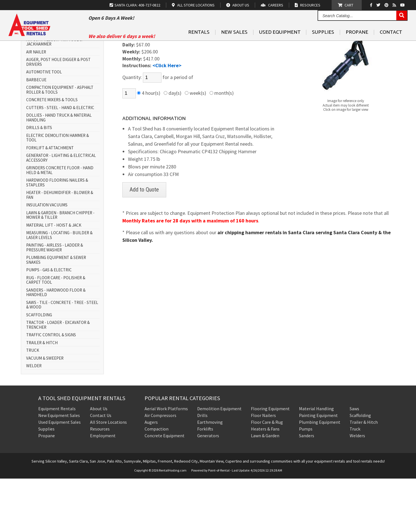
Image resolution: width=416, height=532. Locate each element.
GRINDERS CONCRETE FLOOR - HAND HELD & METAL (60, 224)
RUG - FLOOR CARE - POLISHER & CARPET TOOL (56, 334)
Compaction (157, 482)
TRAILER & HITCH (42, 396)
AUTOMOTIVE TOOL (44, 126)
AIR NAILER (36, 106)
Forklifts (205, 482)
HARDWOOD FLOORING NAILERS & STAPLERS (57, 236)
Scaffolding (360, 469)
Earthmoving (210, 475)
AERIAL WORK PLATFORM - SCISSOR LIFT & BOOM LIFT (63, 83)
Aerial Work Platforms (166, 462)
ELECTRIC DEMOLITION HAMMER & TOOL (58, 191)
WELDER (34, 420)
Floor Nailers (263, 469)
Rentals (199, 45)
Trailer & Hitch (364, 475)
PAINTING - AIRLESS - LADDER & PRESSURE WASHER (55, 301)
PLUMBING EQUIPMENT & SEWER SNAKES (56, 314)
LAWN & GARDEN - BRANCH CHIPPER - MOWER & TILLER (60, 269)
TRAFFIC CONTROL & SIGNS (51, 389)
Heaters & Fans (265, 482)
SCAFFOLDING (39, 368)
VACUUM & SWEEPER (45, 412)
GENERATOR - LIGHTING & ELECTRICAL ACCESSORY (61, 212)
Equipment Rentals (57, 462)
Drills (202, 469)
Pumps (306, 482)
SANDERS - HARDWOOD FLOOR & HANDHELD (56, 346)
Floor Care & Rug (267, 475)
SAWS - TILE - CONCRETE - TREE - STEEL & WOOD (62, 358)
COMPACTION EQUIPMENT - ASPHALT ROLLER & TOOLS (60, 144)
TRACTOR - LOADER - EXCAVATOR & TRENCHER (58, 379)
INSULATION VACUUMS (47, 259)
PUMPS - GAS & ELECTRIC (49, 324)
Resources (100, 482)
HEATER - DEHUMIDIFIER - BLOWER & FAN (60, 249)
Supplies (323, 45)
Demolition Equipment (219, 462)
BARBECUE (36, 133)
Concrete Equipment (165, 489)
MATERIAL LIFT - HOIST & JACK (54, 279)
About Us (99, 462)
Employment (103, 489)
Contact (391, 45)
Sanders (307, 489)
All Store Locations (108, 475)
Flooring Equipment (270, 462)
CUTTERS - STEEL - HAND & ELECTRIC (60, 161)
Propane (357, 45)
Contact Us (101, 469)
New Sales (234, 45)
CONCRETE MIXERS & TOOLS (52, 154)
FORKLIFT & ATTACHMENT (50, 201)
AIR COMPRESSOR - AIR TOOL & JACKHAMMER (54, 95)
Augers (151, 475)
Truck (355, 482)
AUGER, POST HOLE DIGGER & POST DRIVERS (58, 116)
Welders (357, 489)
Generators (208, 489)
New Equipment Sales (59, 469)
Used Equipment (280, 45)
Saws (354, 462)
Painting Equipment (318, 469)
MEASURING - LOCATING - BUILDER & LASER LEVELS (59, 289)
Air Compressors (160, 469)
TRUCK (33, 404)
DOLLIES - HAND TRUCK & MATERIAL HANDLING (59, 171)
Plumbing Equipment (320, 475)
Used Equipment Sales (59, 475)
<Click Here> (167, 119)
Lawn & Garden (265, 489)
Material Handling (316, 462)
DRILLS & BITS (39, 182)
